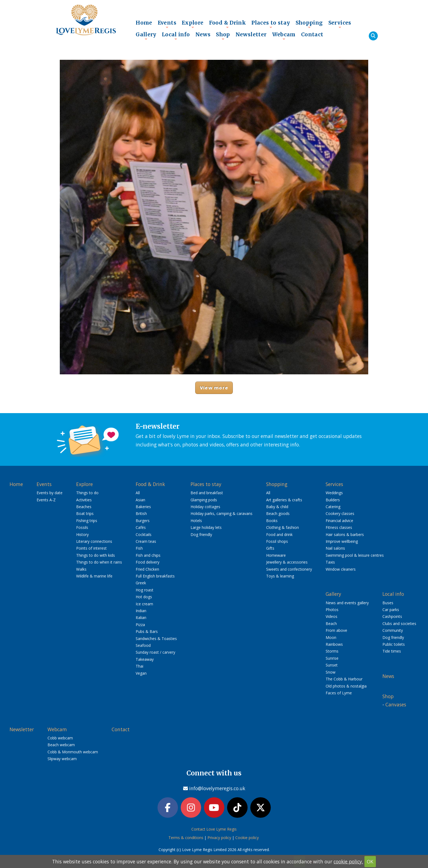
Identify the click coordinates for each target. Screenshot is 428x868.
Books (272, 521)
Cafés (141, 527)
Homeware (276, 555)
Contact (312, 34)
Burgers (143, 521)
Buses (388, 603)
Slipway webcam (62, 759)
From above (336, 630)
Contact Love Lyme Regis (214, 830)
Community (393, 630)
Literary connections (94, 541)
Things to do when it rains (99, 562)
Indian (141, 611)
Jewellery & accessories (287, 562)
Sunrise (332, 658)
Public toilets (394, 644)
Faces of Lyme (339, 693)
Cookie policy (247, 838)
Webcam (284, 36)
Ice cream (144, 604)
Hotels (196, 521)
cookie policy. (348, 861)
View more (214, 388)
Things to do (87, 493)
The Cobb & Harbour (344, 679)
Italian (141, 617)
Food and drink (279, 534)
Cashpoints (392, 616)
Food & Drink (228, 24)
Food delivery (148, 562)
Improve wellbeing (342, 541)
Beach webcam (61, 745)
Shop (223, 36)
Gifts (270, 548)
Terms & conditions (186, 838)
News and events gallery (347, 603)
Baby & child (277, 507)
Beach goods (278, 513)
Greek (141, 583)
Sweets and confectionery (289, 569)
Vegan (141, 673)
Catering (333, 507)
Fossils (82, 527)
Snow (331, 672)
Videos (332, 616)
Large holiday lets (206, 527)
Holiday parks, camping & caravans (222, 513)
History (82, 534)
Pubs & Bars (147, 631)
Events (167, 24)
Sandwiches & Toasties (156, 639)
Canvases (396, 704)
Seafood (143, 645)
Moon (331, 637)
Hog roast (145, 590)
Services (340, 24)
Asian (140, 500)
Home (144, 23)
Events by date (50, 493)
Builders (333, 500)
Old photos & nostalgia (346, 686)
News (203, 34)
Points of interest (91, 548)
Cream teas (146, 541)
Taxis (330, 562)
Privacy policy (219, 838)
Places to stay (271, 24)
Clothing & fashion (283, 527)
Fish (139, 548)
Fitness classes (339, 527)
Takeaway (145, 659)
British (141, 513)
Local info (176, 36)
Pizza (140, 625)
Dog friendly (201, 534)
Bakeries (143, 507)
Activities (84, 500)
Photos (332, 610)
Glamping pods (204, 500)
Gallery (146, 36)
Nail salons (335, 548)
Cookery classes (340, 513)
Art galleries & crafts (284, 500)
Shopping (309, 24)
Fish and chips (148, 555)
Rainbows (334, 644)
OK (370, 861)
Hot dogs (144, 597)
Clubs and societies (399, 623)
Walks (81, 569)
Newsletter (251, 34)
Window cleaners (341, 569)
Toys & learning (280, 576)
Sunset (332, 665)
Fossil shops (277, 541)
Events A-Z (46, 500)
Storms (332, 651)
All (138, 493)
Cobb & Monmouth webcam (73, 752)
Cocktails (144, 534)
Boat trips (85, 513)
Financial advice (339, 521)
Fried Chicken (147, 569)
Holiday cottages (205, 507)
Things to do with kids (96, 555)
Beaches (84, 507)
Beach (331, 623)
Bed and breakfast (207, 493)
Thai (139, 666)
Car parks (391, 610)
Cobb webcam (60, 738)
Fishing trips (87, 521)
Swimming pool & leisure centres (355, 555)
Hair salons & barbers (345, 534)
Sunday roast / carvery (155, 652)
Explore (193, 24)
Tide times (392, 651)
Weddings (334, 493)
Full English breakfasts (155, 576)
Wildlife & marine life (94, 576)
